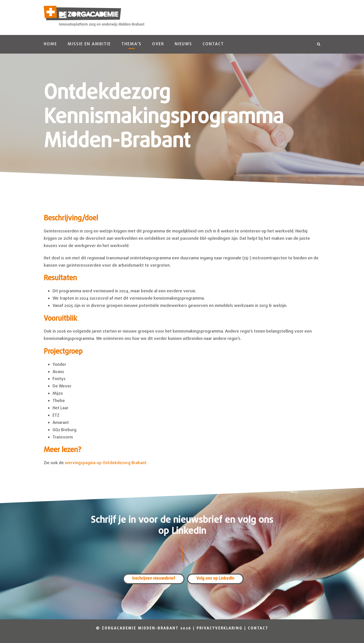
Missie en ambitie (89, 44)
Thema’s (131, 44)
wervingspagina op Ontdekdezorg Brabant (106, 463)
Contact (213, 44)
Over (158, 44)
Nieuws (183, 44)
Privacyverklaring (220, 629)
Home (50, 44)
